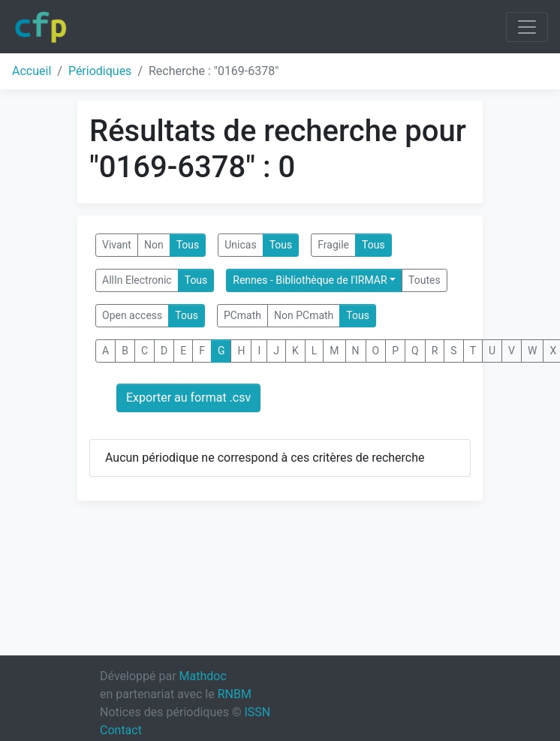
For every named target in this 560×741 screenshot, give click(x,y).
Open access (132, 315)
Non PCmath (304, 315)
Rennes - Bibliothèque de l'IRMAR (310, 280)
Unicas (240, 245)
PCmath (242, 315)
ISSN (257, 712)
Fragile (333, 245)
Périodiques (100, 71)
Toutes (425, 280)
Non (154, 245)
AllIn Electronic (137, 280)
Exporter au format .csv (188, 398)
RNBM (235, 694)
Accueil (32, 71)
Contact (121, 730)
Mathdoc (203, 676)
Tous (188, 245)
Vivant (117, 245)
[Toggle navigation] (527, 27)
